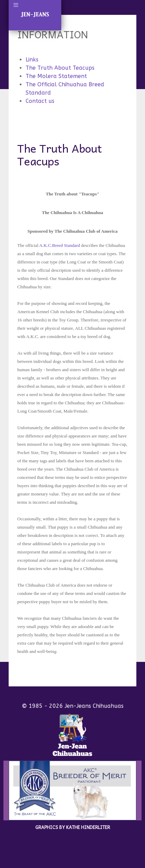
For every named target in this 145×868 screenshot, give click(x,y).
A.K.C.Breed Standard (59, 245)
